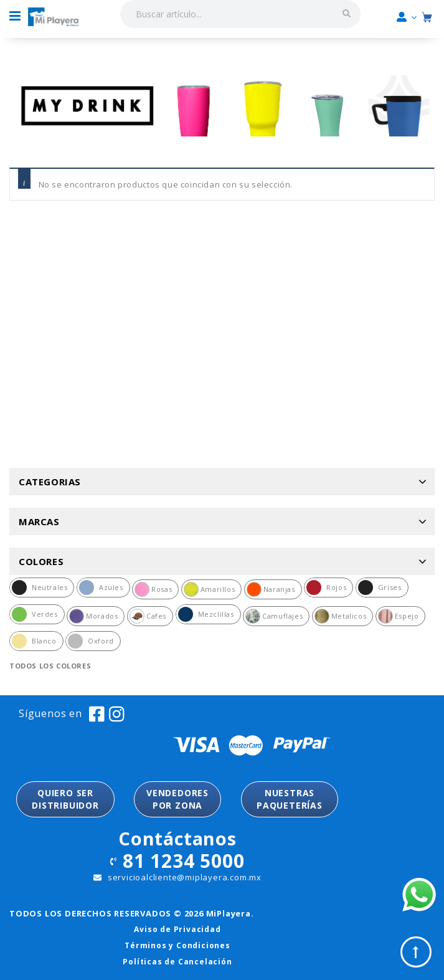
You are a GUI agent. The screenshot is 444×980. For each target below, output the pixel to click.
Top (416, 952)
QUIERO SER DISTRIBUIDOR (65, 799)
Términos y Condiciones (177, 945)
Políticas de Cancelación (177, 962)
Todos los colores (50, 666)
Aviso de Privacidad (177, 929)
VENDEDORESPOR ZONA (177, 799)
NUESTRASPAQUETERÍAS (290, 799)
